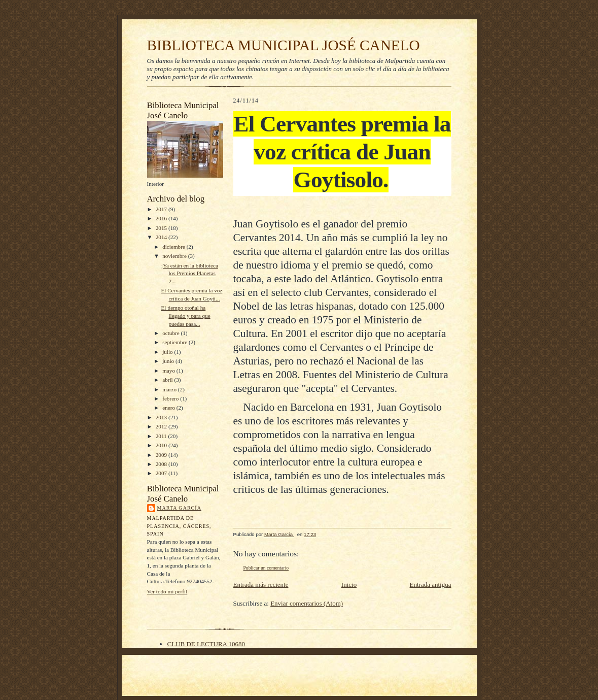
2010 (162, 445)
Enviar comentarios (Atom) (307, 603)
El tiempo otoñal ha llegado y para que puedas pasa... (185, 315)
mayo (169, 371)
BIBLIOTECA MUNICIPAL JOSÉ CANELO (284, 45)
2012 (162, 426)
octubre (171, 333)
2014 (162, 237)
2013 (162, 417)
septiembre (175, 342)
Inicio (349, 585)
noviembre (175, 256)
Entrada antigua (431, 585)
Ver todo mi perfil (167, 591)
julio (168, 352)
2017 (162, 209)
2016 (162, 218)
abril (168, 380)
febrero (171, 398)
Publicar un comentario (266, 568)
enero (169, 408)
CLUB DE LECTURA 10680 (206, 644)
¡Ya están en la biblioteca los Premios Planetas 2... (189, 273)
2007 (162, 473)
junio (169, 361)
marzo (170, 389)
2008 (162, 464)
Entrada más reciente (261, 585)
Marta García (179, 508)
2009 (162, 455)
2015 (162, 228)
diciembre (174, 247)
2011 (162, 436)
